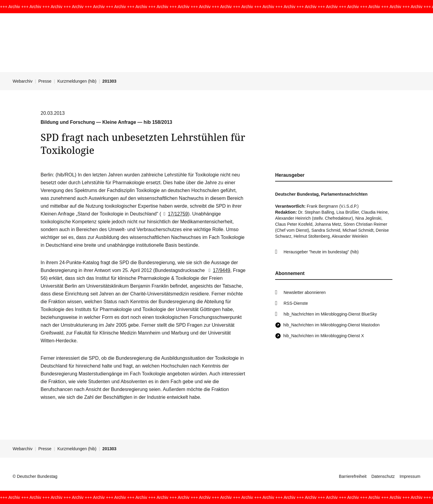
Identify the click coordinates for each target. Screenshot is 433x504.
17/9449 (218, 270)
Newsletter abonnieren (305, 292)
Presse (45, 81)
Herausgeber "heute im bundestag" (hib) (321, 252)
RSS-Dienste (296, 303)
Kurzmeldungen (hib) (77, 81)
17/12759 (175, 214)
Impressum (410, 476)
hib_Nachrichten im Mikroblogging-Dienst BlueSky (330, 314)
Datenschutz (383, 476)
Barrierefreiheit (353, 476)
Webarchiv (23, 81)
